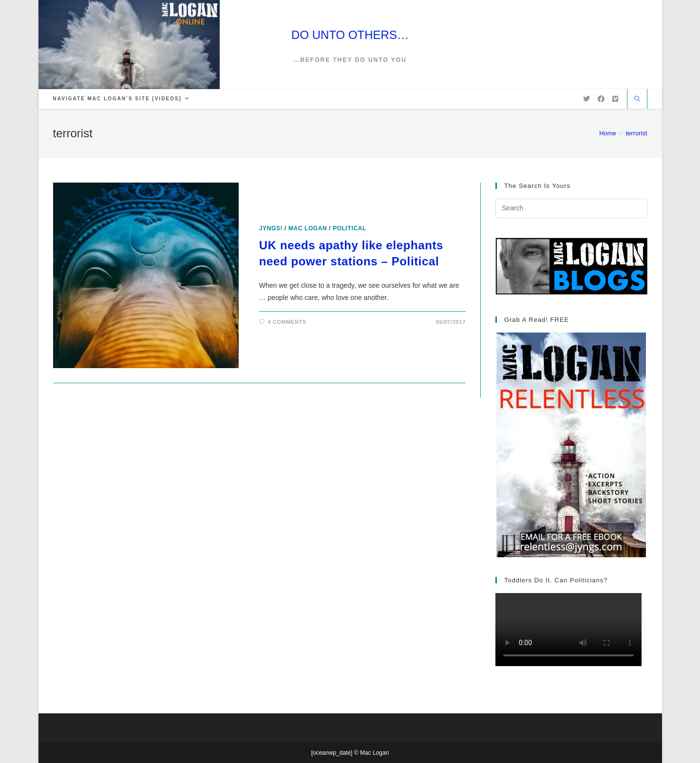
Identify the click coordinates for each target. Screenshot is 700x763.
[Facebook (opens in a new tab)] (601, 99)
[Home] (608, 133)
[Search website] (637, 100)
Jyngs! (271, 228)
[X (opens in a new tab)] (586, 99)
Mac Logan (308, 228)
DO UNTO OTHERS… (350, 35)
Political (350, 228)
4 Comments (287, 322)
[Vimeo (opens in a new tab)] (615, 99)
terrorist (636, 133)
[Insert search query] (571, 208)
